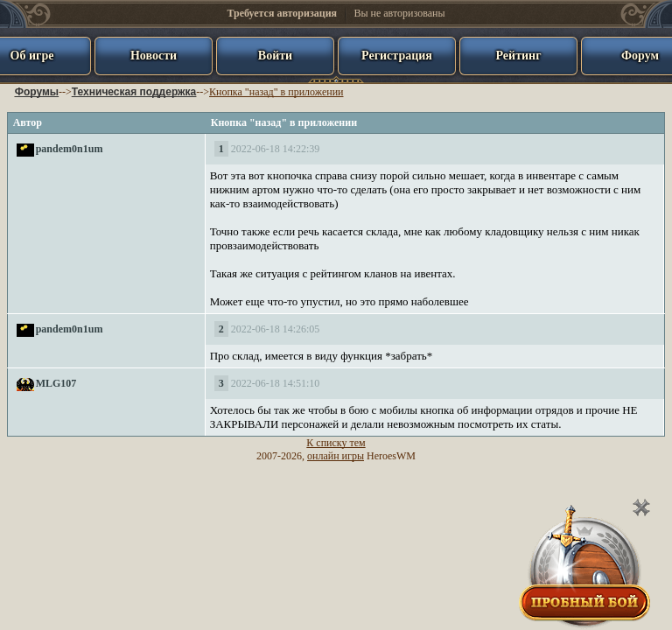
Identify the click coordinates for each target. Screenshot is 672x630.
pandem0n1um (70, 149)
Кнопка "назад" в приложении (276, 92)
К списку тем (336, 443)
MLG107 (56, 383)
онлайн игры (336, 456)
